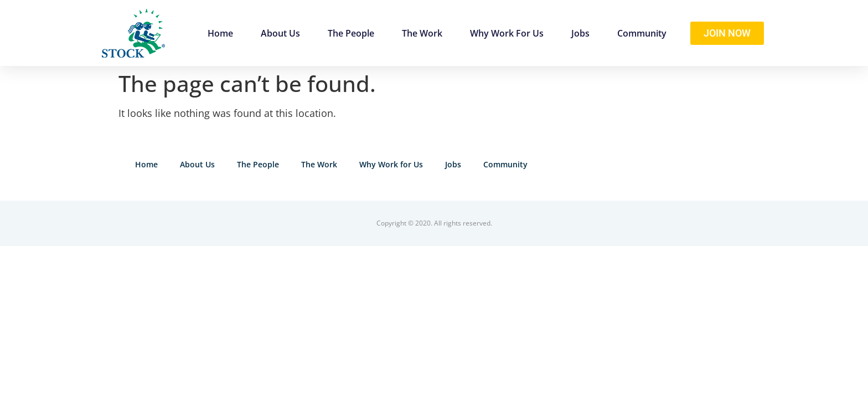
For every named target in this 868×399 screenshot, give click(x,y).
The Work (422, 33)
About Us (280, 33)
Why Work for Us (507, 33)
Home (220, 33)
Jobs (580, 33)
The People (351, 33)
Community (642, 33)
